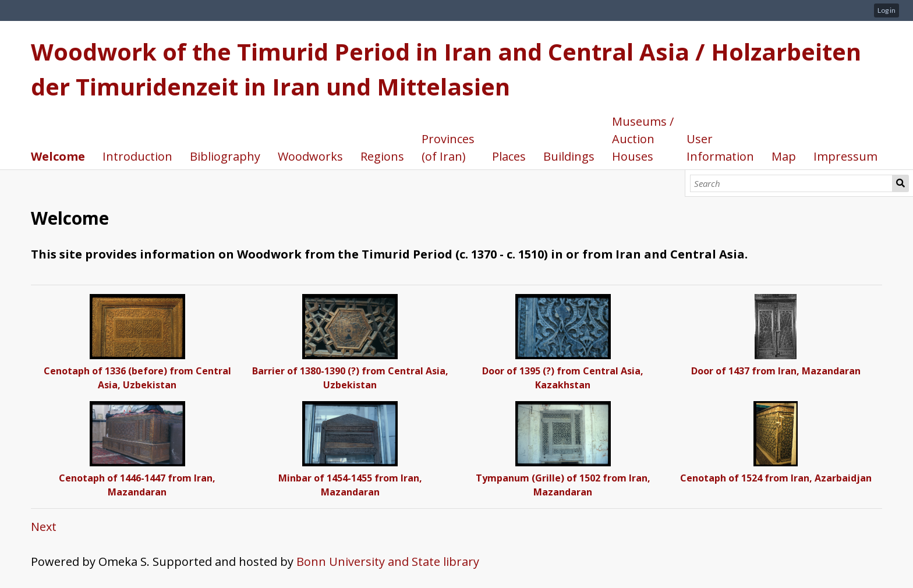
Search (901, 183)
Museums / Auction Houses (643, 139)
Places (509, 156)
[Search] (791, 183)
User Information (720, 148)
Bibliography (225, 156)
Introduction (137, 156)
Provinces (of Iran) (448, 148)
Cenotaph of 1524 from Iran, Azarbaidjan (776, 478)
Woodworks (310, 156)
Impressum (845, 156)
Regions (382, 156)
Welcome (58, 156)
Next (44, 527)
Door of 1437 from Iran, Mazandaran (776, 371)
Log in (887, 10)
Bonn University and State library (388, 562)
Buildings (569, 156)
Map (784, 156)
